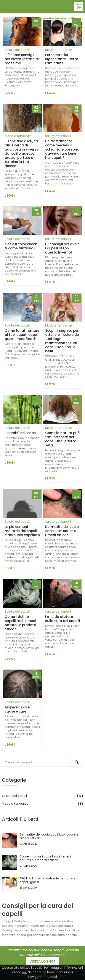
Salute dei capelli (18, 50)
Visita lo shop (42, 961)
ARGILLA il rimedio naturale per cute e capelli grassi (42, 884)
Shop (79, 6)
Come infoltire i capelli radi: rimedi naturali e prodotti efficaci (42, 862)
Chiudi (52, 977)
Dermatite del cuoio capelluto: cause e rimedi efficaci (42, 840)
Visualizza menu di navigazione (6, 7)
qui (24, 972)
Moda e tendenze (59, 50)
